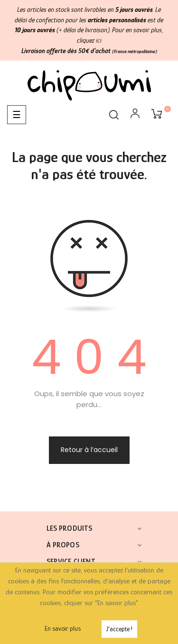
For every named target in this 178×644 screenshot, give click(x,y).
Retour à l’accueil (89, 450)
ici (99, 40)
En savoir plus (63, 628)
